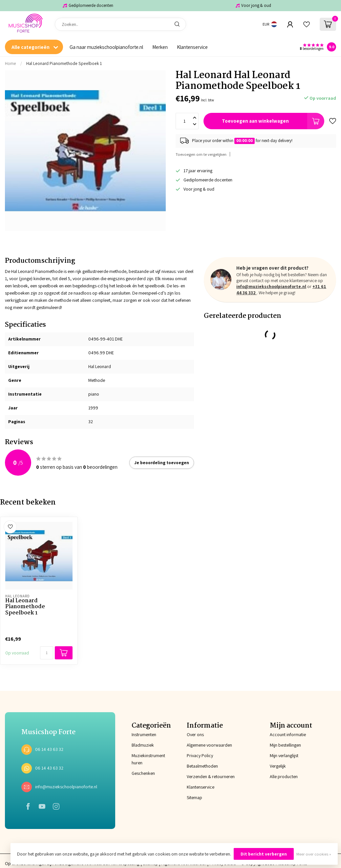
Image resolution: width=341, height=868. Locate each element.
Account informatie (288, 734)
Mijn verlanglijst (284, 755)
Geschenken (143, 773)
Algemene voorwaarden (209, 745)
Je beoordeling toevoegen (162, 463)
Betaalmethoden (202, 766)
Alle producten (284, 776)
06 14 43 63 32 (49, 749)
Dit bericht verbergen (264, 854)
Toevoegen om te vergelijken (201, 154)
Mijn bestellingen (285, 745)
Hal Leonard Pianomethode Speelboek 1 (64, 63)
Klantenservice (192, 47)
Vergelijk (278, 766)
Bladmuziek (143, 745)
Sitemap (194, 797)
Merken (160, 47)
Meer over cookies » (314, 854)
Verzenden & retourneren (211, 776)
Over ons (195, 734)
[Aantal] (47, 653)
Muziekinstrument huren (143, 759)
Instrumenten (143, 734)
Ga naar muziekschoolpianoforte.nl (106, 47)
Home (11, 63)
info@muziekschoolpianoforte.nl (271, 286)
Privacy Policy (200, 755)
